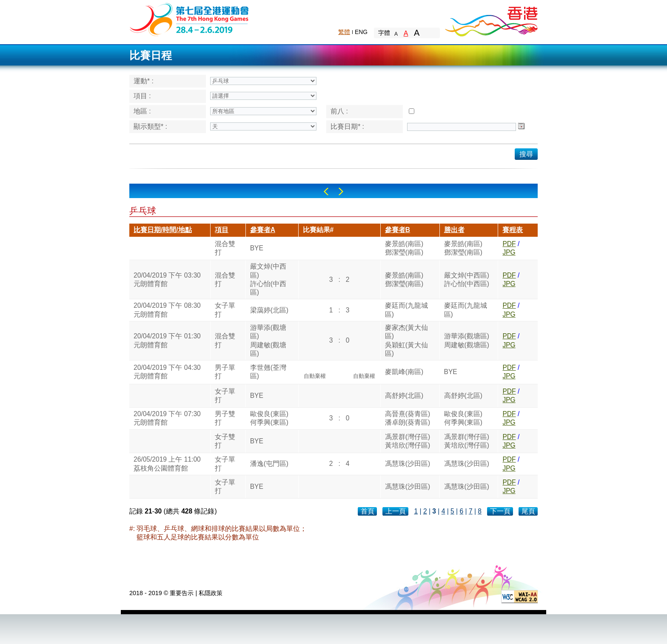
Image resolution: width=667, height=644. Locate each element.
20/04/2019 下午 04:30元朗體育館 (167, 372)
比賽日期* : (347, 126)
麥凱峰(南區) (404, 372)
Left (326, 191)
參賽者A (263, 230)
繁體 (344, 32)
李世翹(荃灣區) (268, 372)
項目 (222, 230)
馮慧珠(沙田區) (408, 464)
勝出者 (454, 230)
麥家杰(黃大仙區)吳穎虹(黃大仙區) (406, 340)
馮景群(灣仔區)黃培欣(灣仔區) (408, 441)
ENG (361, 32)
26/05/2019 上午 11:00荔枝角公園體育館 (167, 464)
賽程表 (513, 230)
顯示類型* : (150, 126)
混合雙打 (225, 248)
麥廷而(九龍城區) (406, 310)
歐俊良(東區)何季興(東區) (269, 418)
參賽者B (398, 230)
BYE (257, 248)
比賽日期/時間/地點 (163, 230)
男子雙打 (225, 418)
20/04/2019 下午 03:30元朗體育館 (167, 279)
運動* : (144, 81)
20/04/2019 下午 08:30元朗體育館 (167, 310)
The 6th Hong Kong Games (190, 19)
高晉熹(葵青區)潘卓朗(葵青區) (408, 418)
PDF (509, 244)
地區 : (142, 111)
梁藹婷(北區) (269, 310)
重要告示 (182, 593)
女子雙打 (225, 441)
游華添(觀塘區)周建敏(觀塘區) (268, 340)
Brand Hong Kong (491, 19)
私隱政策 (211, 593)
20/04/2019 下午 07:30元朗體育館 (167, 418)
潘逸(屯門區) (269, 464)
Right (341, 191)
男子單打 (225, 372)
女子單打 (225, 310)
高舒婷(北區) (404, 396)
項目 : (142, 96)
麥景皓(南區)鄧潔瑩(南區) (404, 248)
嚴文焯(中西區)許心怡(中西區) (268, 279)
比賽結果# (318, 230)
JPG (509, 252)
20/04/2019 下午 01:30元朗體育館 (167, 340)
